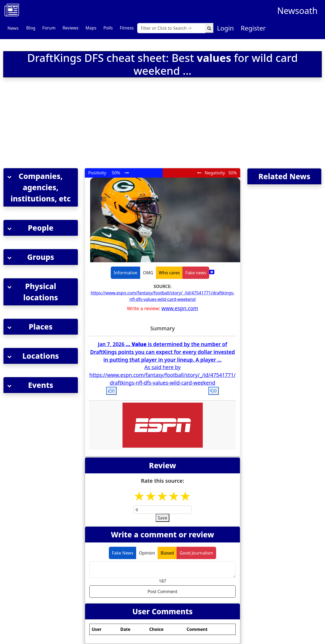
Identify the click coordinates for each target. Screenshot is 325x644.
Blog (31, 28)
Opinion (147, 553)
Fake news (196, 273)
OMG (148, 273)
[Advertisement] (103, 124)
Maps (91, 28)
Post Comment (162, 591)
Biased (167, 553)
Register (253, 28)
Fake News (123, 553)
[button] (41, 187)
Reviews (71, 28)
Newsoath (297, 11)
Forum (49, 28)
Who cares (169, 273)
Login (225, 28)
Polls (108, 28)
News (13, 28)
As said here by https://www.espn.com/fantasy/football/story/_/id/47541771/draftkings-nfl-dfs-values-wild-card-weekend (162, 375)
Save (162, 518)
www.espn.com (180, 308)
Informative (125, 273)
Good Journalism (196, 553)
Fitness (127, 28)
